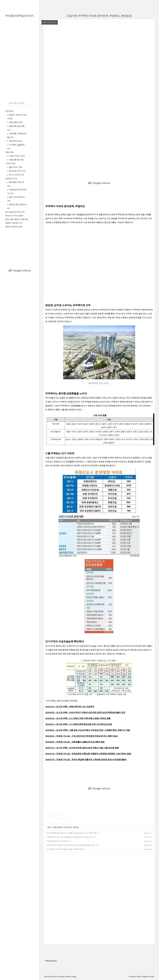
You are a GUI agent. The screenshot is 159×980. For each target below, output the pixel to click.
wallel (152, 976)
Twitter (55, 976)
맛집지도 (11, 179)
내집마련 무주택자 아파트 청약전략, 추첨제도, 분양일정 (99, 16)
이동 (9, 152)
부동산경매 (15, 122)
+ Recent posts (51, 961)
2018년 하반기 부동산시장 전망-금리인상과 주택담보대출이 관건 (71, 845)
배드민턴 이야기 (17, 171)
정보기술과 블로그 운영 (17, 219)
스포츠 (10, 163)
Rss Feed (47, 976)
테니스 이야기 (16, 175)
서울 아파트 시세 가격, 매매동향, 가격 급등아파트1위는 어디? (70, 837)
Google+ (74, 976)
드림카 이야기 (17, 156)
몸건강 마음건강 (14, 227)
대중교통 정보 (16, 160)
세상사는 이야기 (14, 216)
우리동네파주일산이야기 (20, 16)
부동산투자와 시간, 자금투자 (58, 841)
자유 (9, 111)
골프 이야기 (15, 167)
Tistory (139, 976)
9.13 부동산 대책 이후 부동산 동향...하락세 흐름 (65, 849)
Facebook (61, 976)
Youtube (68, 976)
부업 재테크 (15, 141)
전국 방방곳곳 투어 (15, 212)
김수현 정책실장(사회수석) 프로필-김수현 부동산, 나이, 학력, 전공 (72, 833)
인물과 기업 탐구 (14, 223)
